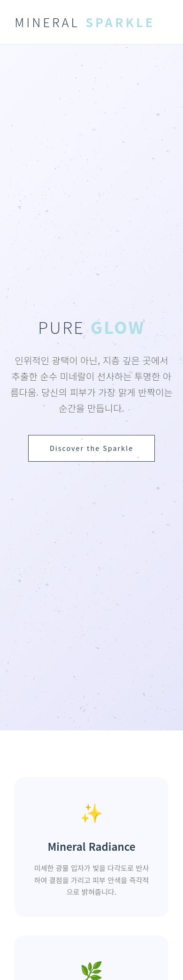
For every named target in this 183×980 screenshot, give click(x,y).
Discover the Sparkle (91, 448)
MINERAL (85, 22)
